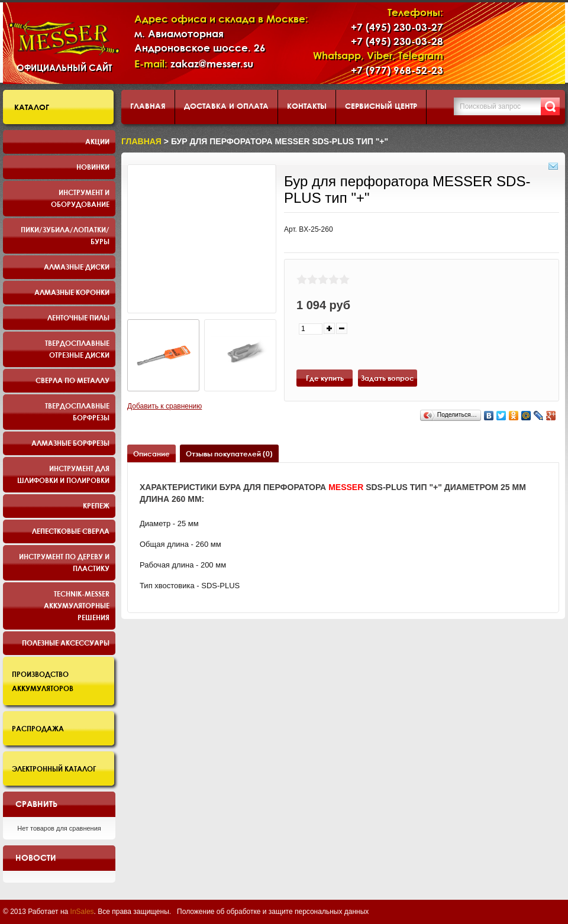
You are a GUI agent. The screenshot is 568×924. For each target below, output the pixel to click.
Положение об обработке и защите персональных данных (273, 912)
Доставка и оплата (226, 106)
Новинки (93, 167)
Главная (148, 106)
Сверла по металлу (72, 380)
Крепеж (96, 505)
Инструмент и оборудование (80, 198)
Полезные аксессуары (66, 643)
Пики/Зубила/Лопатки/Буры (65, 235)
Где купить (325, 378)
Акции (97, 141)
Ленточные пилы (78, 317)
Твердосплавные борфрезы (77, 411)
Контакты (307, 106)
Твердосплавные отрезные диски (77, 349)
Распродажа (38, 728)
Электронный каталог (54, 769)
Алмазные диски (77, 267)
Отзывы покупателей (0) (229, 453)
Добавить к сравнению (164, 406)
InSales (82, 912)
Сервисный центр (381, 106)
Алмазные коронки (72, 292)
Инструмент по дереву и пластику (64, 562)
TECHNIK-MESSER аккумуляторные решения (77, 605)
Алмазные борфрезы (70, 443)
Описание (151, 453)
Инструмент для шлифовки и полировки (63, 474)
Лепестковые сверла (71, 531)
